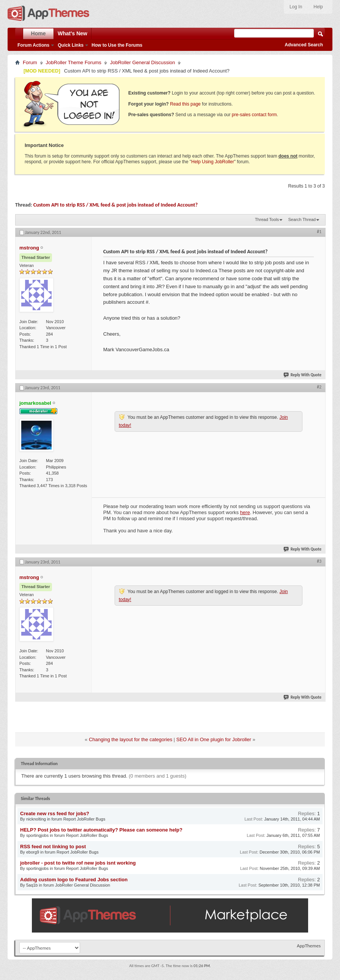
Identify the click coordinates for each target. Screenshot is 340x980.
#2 (319, 387)
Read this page (185, 104)
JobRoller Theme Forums (74, 62)
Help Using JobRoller (213, 162)
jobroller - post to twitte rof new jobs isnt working (78, 863)
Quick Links (71, 45)
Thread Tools (267, 219)
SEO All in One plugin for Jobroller (214, 739)
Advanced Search (304, 45)
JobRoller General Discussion (142, 62)
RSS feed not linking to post (53, 847)
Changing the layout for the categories (131, 739)
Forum (30, 62)
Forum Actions (33, 45)
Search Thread (302, 219)
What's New (72, 33)
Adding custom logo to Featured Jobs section (74, 880)
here (245, 512)
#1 (319, 232)
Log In (296, 7)
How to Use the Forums (117, 45)
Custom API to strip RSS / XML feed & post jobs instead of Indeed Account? (116, 205)
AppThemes (309, 946)
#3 (319, 561)
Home (39, 33)
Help (318, 7)
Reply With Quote (303, 375)
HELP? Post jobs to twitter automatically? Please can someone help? (101, 830)
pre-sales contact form (254, 115)
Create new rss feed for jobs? (55, 814)
